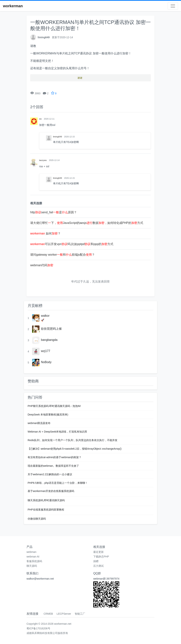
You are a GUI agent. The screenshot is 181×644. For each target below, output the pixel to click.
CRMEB (48, 614)
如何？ (45, 233)
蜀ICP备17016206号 (38, 628)
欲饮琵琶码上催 (51, 329)
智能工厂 (80, 614)
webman (31, 552)
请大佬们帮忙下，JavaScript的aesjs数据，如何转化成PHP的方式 (87, 223)
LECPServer (64, 614)
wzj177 (46, 351)
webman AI (33, 557)
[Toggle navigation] (173, 6)
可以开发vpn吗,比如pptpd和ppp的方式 (72, 244)
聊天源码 (32, 566)
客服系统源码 (34, 561)
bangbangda (49, 340)
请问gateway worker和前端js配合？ (62, 255)
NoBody (46, 362)
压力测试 (98, 566)
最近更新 (98, 552)
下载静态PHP (101, 557)
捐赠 (96, 561)
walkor (45, 316)
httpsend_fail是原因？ (54, 212)
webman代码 (42, 265)
